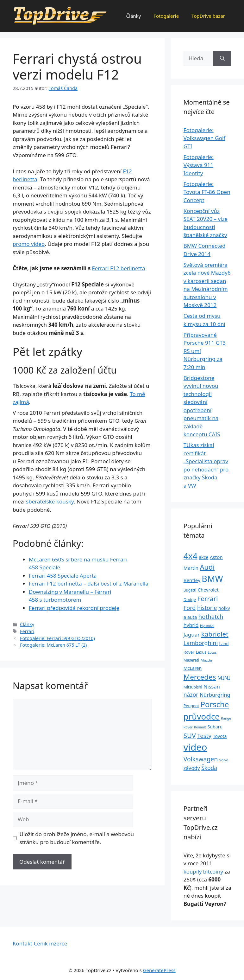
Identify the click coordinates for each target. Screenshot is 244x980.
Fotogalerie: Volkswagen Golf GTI (205, 138)
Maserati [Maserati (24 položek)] (191, 660)
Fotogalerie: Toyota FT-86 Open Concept (207, 192)
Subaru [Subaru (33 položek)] (215, 727)
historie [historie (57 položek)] (207, 608)
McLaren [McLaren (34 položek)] (193, 668)
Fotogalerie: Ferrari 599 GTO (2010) (57, 638)
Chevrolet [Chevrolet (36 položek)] (208, 590)
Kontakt (22, 943)
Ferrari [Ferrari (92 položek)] (208, 599)
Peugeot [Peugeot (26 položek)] (191, 706)
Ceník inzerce (51, 943)
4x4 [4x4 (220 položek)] (191, 556)
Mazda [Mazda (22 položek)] (206, 660)
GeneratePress (159, 970)
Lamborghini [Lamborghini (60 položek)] (201, 643)
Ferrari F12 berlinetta (119, 268)
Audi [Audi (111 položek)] (207, 567)
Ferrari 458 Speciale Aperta (63, 576)
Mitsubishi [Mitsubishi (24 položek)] (193, 687)
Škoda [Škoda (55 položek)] (209, 768)
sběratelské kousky (50, 501)
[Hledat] (222, 58)
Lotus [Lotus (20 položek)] (212, 652)
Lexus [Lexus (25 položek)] (201, 652)
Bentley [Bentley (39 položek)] (192, 580)
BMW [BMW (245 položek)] (212, 579)
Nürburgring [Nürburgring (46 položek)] (215, 695)
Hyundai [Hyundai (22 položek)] (207, 626)
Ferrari (27, 631)
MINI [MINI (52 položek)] (224, 678)
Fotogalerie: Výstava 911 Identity (199, 165)
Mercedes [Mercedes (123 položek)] (200, 677)
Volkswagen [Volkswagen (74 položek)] (201, 759)
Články (134, 16)
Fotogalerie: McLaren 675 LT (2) (53, 645)
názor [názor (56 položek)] (191, 695)
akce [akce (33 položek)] (203, 557)
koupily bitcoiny (203, 871)
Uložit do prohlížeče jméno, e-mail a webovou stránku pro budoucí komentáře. (77, 838)
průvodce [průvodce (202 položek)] (202, 716)
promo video (29, 244)
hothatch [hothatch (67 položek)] (211, 616)
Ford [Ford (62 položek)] (190, 608)
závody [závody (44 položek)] (192, 768)
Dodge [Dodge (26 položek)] (190, 600)
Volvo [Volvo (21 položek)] (224, 760)
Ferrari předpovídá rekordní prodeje (74, 608)
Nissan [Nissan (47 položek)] (212, 686)
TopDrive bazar (208, 16)
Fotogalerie (166, 16)
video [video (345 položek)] (195, 747)
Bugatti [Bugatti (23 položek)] (190, 590)
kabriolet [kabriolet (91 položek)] (215, 634)
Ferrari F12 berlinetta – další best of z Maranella (89, 583)
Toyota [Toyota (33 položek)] (220, 736)
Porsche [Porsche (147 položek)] (215, 704)
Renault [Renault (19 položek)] (200, 727)
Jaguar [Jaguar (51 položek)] (192, 634)
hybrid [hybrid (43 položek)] (191, 625)
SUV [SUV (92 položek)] (190, 735)
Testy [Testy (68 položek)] (204, 736)
